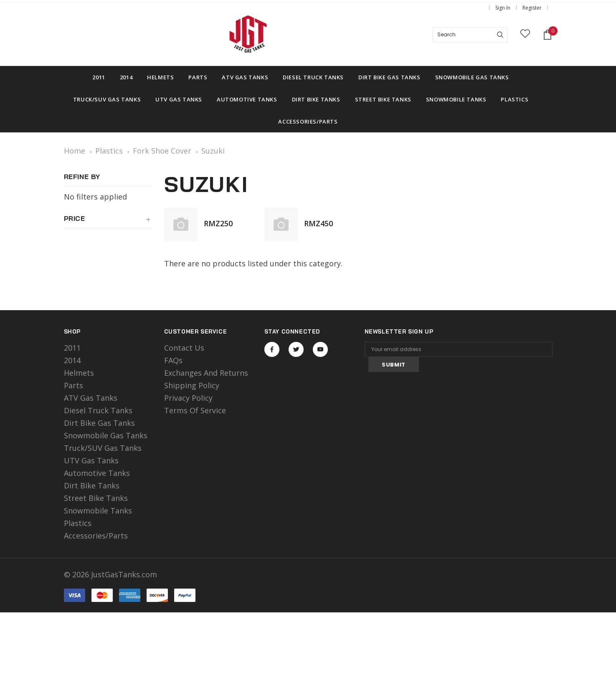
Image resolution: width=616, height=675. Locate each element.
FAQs (173, 360)
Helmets (79, 373)
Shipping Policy (192, 385)
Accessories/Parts (96, 536)
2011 (72, 348)
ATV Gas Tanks (91, 398)
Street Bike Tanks (96, 498)
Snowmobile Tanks (98, 511)
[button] (108, 222)
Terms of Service (195, 410)
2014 (72, 360)
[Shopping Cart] (548, 35)
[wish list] (525, 35)
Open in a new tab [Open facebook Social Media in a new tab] (272, 349)
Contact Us (184, 348)
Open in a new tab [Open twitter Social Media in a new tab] (296, 349)
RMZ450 (318, 223)
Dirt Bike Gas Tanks (99, 423)
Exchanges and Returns (206, 373)
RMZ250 (218, 223)
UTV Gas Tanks (91, 460)
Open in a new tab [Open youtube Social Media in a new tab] (320, 349)
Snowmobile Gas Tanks (106, 435)
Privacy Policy (188, 398)
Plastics (78, 523)
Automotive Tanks (97, 473)
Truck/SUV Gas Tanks (103, 448)
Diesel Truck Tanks (98, 410)
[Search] (500, 35)
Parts (74, 385)
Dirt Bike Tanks (92, 485)
